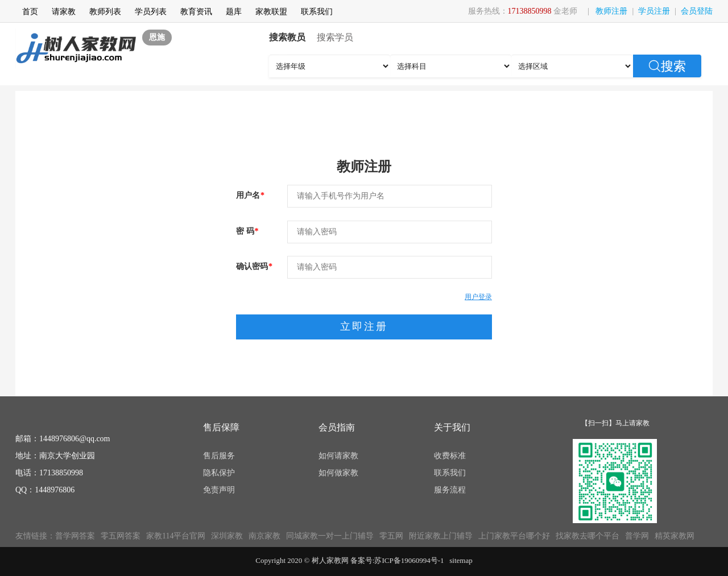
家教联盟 (271, 12)
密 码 (247, 231)
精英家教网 (675, 536)
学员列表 (151, 12)
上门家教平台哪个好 (514, 536)
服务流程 (450, 490)
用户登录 (478, 297)
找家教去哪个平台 (588, 536)
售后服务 (219, 456)
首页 (30, 12)
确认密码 (254, 266)
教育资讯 (196, 12)
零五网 (391, 536)
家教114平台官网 (176, 536)
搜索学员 (335, 37)
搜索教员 (287, 37)
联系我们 (317, 12)
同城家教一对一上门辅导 (330, 536)
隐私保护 (219, 473)
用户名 (250, 195)
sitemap (461, 560)
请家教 (64, 12)
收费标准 (450, 456)
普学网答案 (75, 536)
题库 (234, 12)
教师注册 (611, 11)
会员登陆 (697, 11)
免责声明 (219, 490)
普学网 (637, 536)
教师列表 (105, 12)
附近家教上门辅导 (441, 536)
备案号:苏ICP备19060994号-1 (397, 560)
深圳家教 (227, 536)
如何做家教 (338, 473)
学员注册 (654, 11)
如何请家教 (338, 456)
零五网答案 (121, 536)
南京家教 (264, 536)
